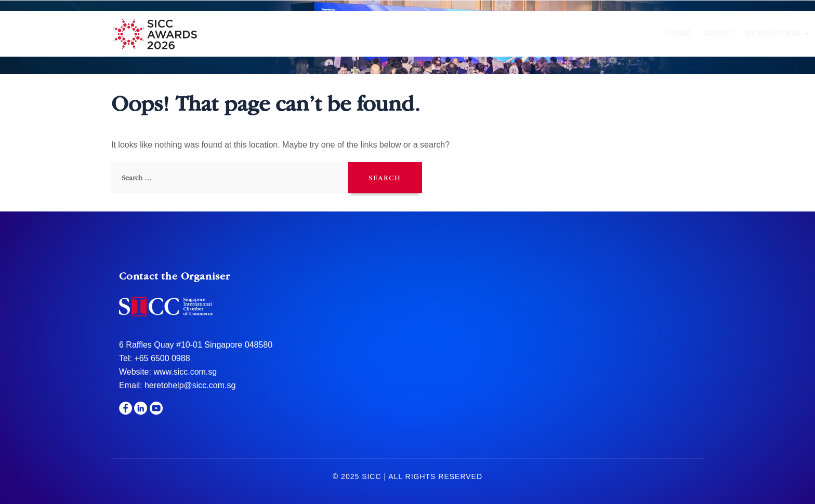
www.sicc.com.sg (184, 372)
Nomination (383, 34)
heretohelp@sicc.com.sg (190, 385)
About (324, 34)
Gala (520, 34)
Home (285, 34)
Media (676, 34)
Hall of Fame (462, 34)
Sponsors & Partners (597, 34)
